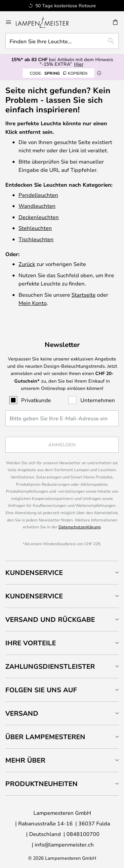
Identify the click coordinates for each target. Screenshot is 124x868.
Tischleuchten (36, 239)
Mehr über (25, 760)
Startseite (83, 295)
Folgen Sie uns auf (41, 690)
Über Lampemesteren (45, 737)
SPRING (59, 73)
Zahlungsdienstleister (50, 666)
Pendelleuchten (38, 195)
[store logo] (46, 22)
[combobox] (62, 41)
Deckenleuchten (39, 217)
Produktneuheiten (41, 784)
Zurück (27, 264)
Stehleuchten (35, 228)
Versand (22, 713)
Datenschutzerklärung (80, 527)
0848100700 (83, 834)
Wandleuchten (37, 206)
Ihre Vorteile (31, 643)
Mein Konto (33, 303)
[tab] (62, 572)
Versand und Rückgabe (50, 619)
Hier (79, 64)
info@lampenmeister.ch (64, 844)
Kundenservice (34, 572)
